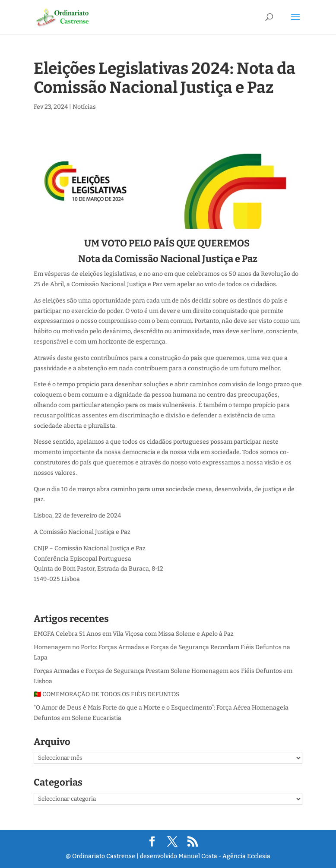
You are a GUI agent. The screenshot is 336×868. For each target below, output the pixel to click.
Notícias (84, 107)
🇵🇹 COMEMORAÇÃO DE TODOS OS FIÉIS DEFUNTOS (106, 694)
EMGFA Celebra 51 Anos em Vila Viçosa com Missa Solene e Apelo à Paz (134, 634)
